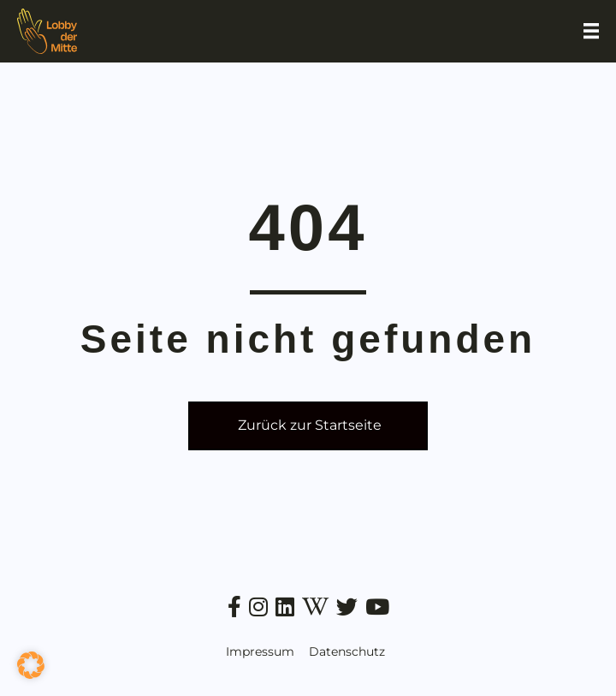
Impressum (260, 651)
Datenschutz (347, 651)
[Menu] (591, 31)
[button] (31, 665)
